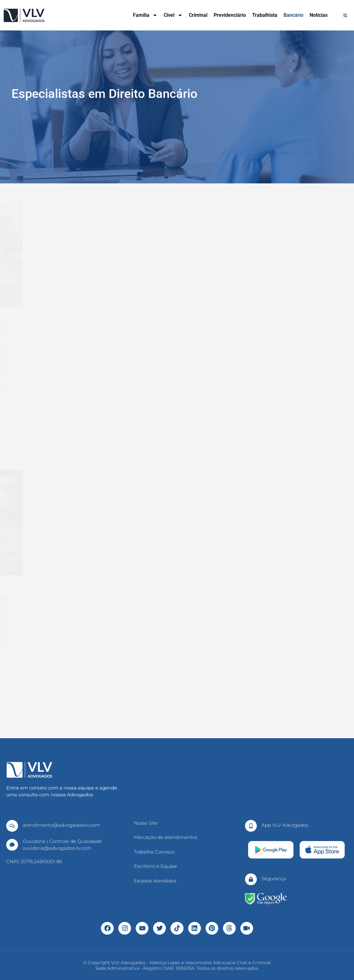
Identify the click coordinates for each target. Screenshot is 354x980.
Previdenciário (230, 15)
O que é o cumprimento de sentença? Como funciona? (290, 327)
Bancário (293, 15)
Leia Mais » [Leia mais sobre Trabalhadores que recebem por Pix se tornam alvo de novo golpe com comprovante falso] (146, 435)
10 (191, 722)
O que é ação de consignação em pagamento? (179, 595)
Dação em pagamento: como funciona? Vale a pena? (64, 595)
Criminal (198, 15)
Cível (173, 15)
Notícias (319, 15)
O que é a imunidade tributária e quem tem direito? (66, 327)
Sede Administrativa (117, 968)
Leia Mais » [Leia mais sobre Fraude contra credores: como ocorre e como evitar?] (260, 681)
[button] (345, 15)
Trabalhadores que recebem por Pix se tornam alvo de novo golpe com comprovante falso (177, 335)
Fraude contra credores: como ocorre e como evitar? (291, 595)
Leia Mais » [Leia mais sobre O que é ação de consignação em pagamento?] (146, 688)
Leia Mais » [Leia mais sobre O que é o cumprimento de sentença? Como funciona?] (260, 420)
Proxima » (208, 722)
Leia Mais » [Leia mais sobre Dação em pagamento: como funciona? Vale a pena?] (33, 681)
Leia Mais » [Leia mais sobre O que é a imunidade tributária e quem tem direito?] (33, 420)
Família (145, 15)
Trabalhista (265, 15)
